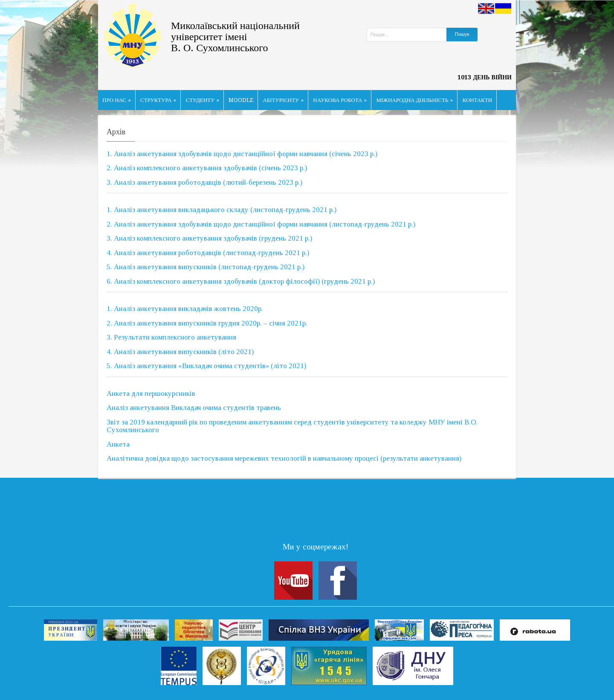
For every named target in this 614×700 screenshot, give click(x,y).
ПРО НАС (117, 100)
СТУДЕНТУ (202, 100)
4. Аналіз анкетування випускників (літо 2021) (180, 352)
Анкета (118, 444)
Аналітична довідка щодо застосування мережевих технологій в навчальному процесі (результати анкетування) (284, 458)
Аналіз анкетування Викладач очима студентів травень (194, 408)
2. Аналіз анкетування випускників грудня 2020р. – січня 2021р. (207, 323)
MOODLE (241, 100)
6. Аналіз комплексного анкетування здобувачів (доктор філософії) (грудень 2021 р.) (241, 281)
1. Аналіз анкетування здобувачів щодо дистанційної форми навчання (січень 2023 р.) (242, 154)
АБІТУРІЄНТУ (283, 100)
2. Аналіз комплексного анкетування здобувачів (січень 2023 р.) (207, 168)
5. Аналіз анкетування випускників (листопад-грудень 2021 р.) (206, 267)
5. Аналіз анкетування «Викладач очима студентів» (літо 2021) (206, 366)
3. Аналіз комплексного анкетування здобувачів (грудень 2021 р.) (209, 238)
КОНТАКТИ (477, 100)
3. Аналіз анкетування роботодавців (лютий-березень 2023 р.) (204, 182)
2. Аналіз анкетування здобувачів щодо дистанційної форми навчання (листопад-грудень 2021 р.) (261, 224)
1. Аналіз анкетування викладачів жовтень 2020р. (185, 309)
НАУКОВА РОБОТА (340, 100)
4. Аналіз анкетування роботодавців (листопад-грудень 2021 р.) (208, 253)
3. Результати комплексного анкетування (171, 337)
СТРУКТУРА (158, 100)
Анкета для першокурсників (151, 394)
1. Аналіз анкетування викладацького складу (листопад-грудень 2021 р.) (222, 210)
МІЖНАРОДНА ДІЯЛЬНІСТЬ (414, 100)
